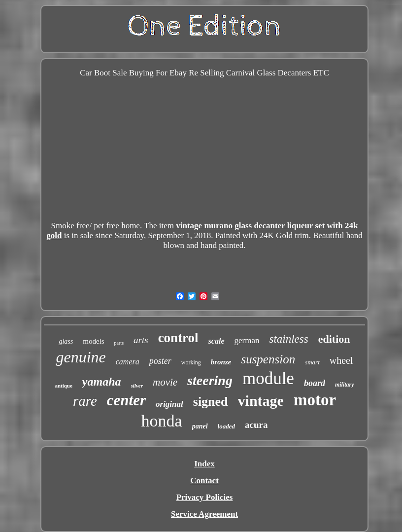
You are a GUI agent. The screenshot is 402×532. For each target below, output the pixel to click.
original (169, 404)
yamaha (102, 382)
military (345, 385)
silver (137, 386)
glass (66, 341)
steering (210, 380)
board (315, 383)
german (247, 340)
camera (128, 362)
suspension (268, 359)
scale (217, 341)
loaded (226, 426)
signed (211, 402)
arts (141, 340)
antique (63, 386)
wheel (341, 360)
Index (204, 464)
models (93, 341)
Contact (204, 480)
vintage (261, 401)
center (126, 400)
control (178, 338)
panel (200, 426)
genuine (81, 357)
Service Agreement (204, 514)
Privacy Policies (205, 497)
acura (256, 425)
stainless (288, 339)
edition (334, 339)
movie (165, 382)
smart (312, 362)
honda (162, 421)
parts (119, 343)
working (191, 362)
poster (160, 361)
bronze (221, 362)
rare (85, 401)
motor (315, 400)
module (268, 378)
